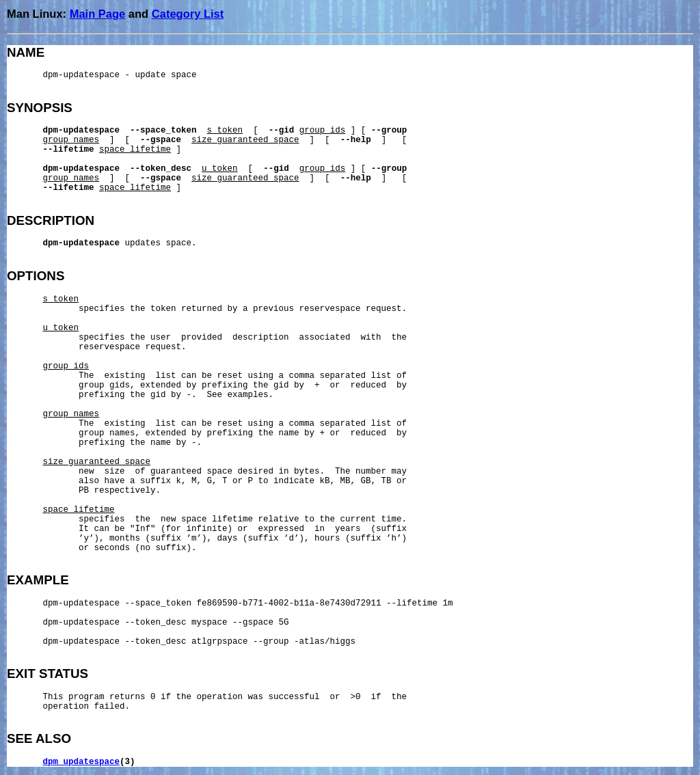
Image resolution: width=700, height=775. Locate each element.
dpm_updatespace (82, 762)
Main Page (98, 14)
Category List (188, 14)
